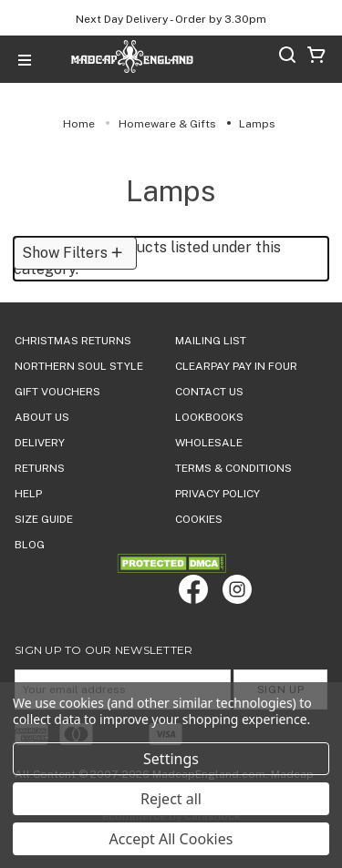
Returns (40, 468)
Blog (30, 545)
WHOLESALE (209, 443)
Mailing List (211, 341)
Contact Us (209, 392)
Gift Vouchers (57, 392)
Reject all (171, 799)
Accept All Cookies (171, 839)
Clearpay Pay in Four (236, 366)
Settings (171, 759)
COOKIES (199, 519)
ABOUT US (42, 417)
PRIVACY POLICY (218, 494)
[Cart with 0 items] (316, 58)
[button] (75, 253)
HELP (28, 494)
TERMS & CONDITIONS (233, 468)
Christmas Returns (73, 341)
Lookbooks (209, 417)
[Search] (287, 58)
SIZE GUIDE (44, 519)
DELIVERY (40, 443)
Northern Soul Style (79, 366)
